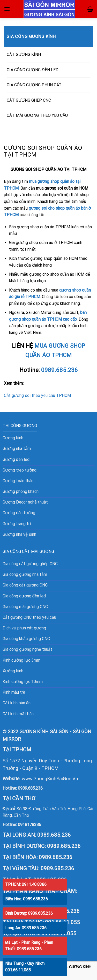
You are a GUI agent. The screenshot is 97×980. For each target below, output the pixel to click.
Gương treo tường (20, 470)
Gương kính (13, 438)
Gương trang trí (17, 524)
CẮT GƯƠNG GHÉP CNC (29, 100)
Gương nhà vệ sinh (19, 534)
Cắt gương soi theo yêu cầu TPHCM (37, 395)
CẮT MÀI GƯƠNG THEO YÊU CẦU (37, 115)
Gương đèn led (16, 459)
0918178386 (29, 825)
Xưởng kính (13, 671)
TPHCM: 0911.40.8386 (26, 884)
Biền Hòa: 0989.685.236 (27, 899)
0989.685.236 (30, 788)
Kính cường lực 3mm (21, 660)
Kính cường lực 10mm (23, 682)
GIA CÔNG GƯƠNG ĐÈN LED (33, 70)
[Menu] (7, 9)
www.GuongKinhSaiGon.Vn (50, 779)
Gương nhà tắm (17, 449)
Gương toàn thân (18, 481)
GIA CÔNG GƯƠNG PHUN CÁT (34, 85)
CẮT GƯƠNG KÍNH (24, 54)
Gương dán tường (19, 513)
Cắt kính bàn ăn (17, 703)
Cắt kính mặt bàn (18, 714)
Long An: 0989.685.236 (26, 928)
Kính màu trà (14, 692)
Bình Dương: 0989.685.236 (29, 913)
